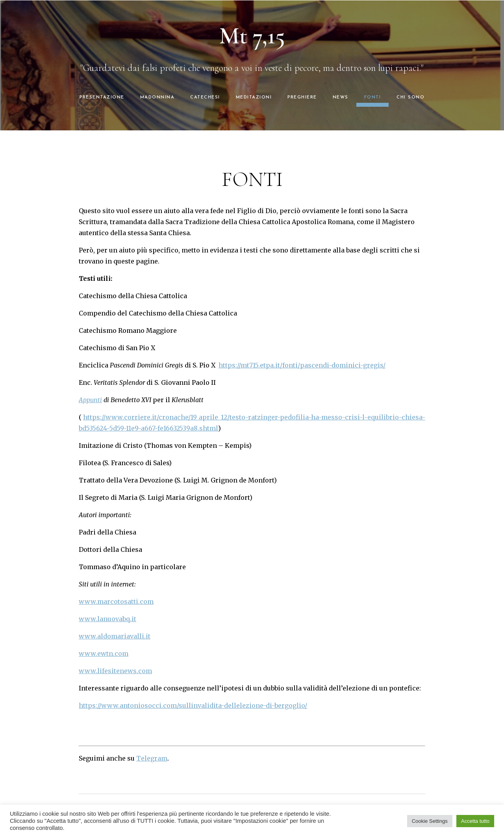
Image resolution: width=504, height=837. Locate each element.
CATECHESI (205, 97)
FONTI (373, 97)
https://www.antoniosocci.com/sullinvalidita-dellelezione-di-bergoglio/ (193, 705)
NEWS (341, 97)
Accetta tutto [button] (475, 821)
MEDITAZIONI (254, 97)
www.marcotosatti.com (116, 601)
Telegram (152, 758)
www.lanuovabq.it (107, 619)
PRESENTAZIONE (102, 97)
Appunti (90, 400)
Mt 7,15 (252, 36)
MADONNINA (157, 97)
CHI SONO (410, 97)
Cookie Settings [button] (430, 821)
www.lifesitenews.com (115, 671)
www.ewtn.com (104, 653)
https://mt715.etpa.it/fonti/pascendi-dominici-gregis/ (302, 365)
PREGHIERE (302, 97)
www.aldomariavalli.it (115, 636)
